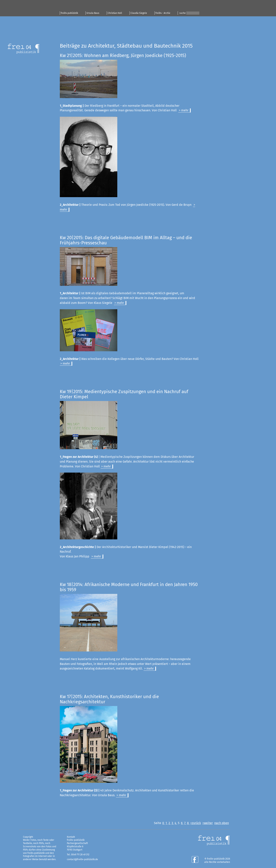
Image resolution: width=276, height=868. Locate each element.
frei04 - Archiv (163, 13)
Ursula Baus (93, 13)
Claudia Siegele (139, 13)
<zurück (196, 823)
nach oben (222, 823)
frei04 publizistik (69, 13)
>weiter (208, 823)
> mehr (184, 110)
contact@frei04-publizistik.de (82, 859)
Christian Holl (115, 13)
